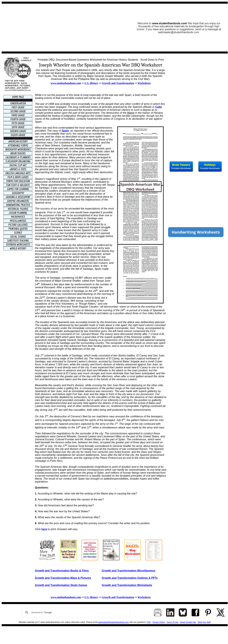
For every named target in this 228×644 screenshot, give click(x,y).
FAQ (149, 622)
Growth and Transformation (118, 83)
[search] (75, 612)
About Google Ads (188, 622)
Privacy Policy (159, 622)
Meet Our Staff (204, 622)
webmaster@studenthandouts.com (114, 622)
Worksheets (144, 83)
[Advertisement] (64, 28)
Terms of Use (172, 622)
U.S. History (91, 83)
